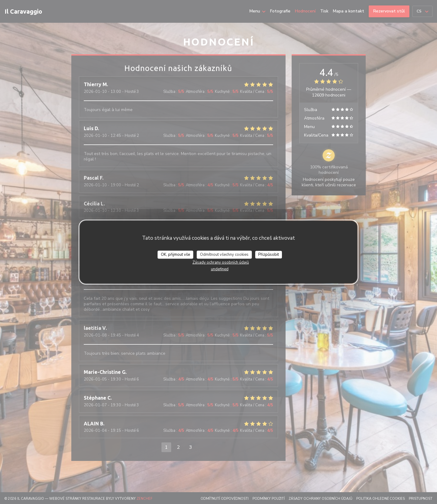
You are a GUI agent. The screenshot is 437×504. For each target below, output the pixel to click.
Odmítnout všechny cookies (224, 254)
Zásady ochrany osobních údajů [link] (221, 262)
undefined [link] (220, 269)
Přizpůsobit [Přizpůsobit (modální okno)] (269, 254)
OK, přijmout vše (175, 254)
